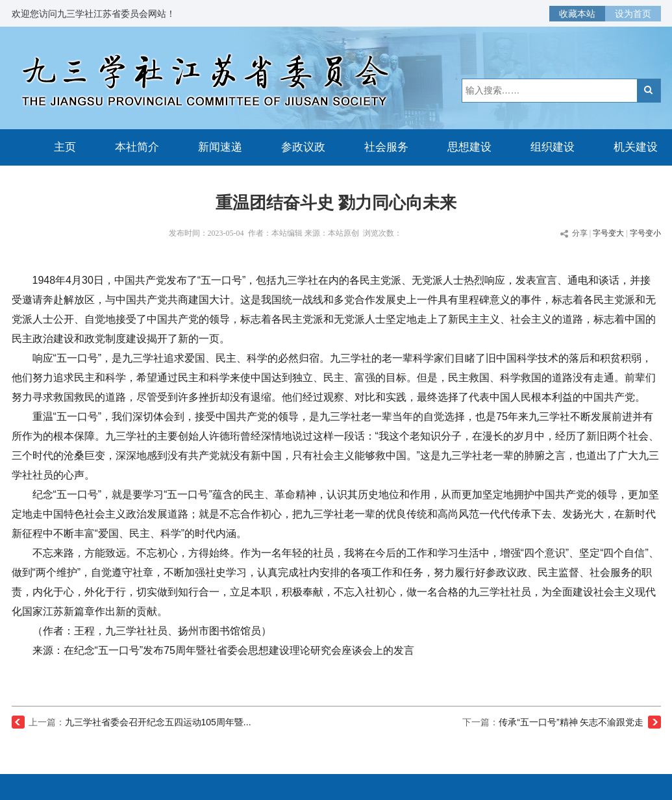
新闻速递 (220, 147)
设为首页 (633, 14)
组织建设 (553, 147)
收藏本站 (577, 14)
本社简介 (137, 147)
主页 (65, 147)
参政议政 (303, 147)
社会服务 (386, 147)
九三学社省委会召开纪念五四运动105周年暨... (158, 722)
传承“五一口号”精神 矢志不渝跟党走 (571, 722)
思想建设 (469, 147)
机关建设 (636, 147)
